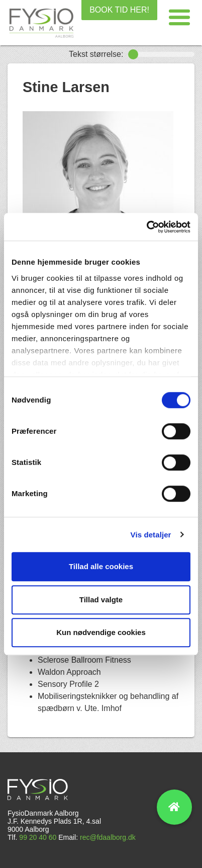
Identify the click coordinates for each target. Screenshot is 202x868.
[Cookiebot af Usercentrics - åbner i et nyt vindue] (146, 227)
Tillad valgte (101, 600)
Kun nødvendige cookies (101, 632)
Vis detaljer (151, 535)
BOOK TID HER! (119, 10)
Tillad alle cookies (101, 566)
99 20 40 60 (38, 837)
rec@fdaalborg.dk (108, 837)
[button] (179, 18)
